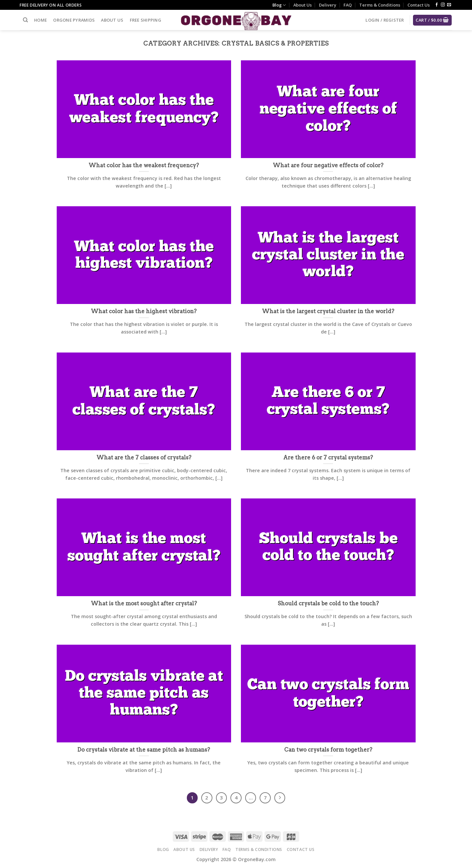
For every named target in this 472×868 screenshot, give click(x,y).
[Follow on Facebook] (437, 5)
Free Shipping (146, 20)
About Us (303, 5)
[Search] (25, 20)
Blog (279, 5)
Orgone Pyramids (74, 20)
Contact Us (419, 5)
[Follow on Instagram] (443, 5)
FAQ (348, 5)
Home (40, 20)
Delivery (328, 5)
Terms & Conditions (380, 5)
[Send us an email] (449, 5)
